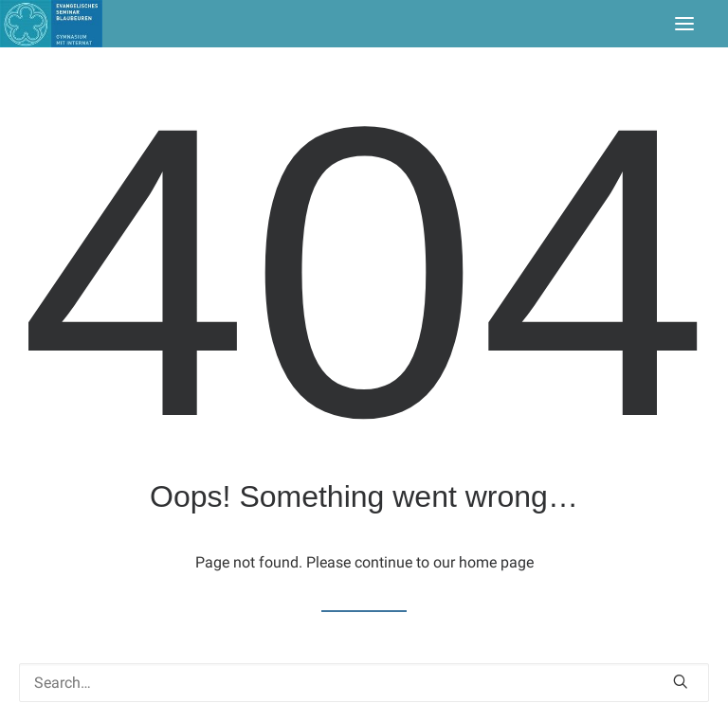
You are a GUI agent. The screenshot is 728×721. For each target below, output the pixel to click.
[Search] (364, 683)
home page (496, 562)
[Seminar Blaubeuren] (51, 24)
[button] (684, 24)
